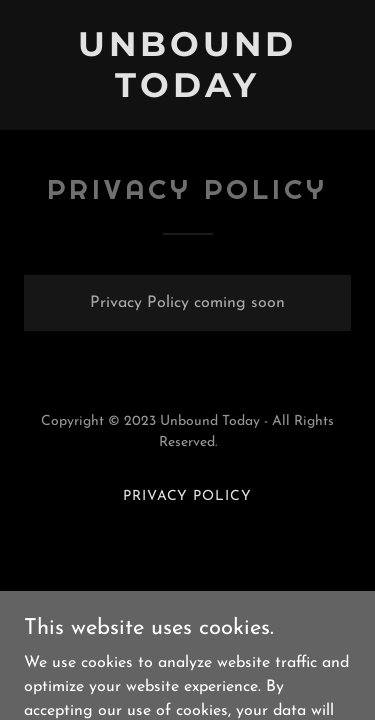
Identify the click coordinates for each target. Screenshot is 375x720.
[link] (187, 93)
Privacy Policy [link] (188, 496)
